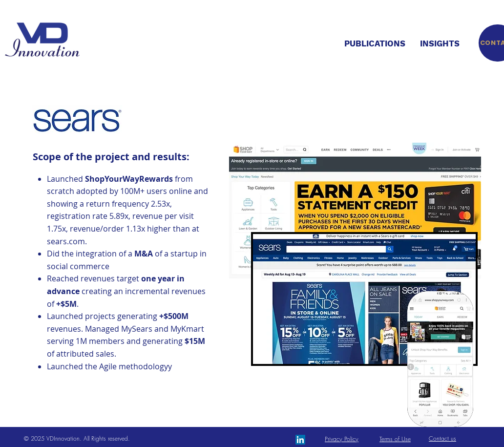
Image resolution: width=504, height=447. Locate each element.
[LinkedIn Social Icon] (300, 440)
